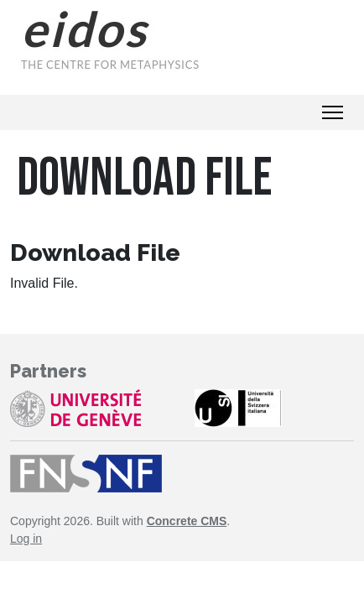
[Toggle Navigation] (333, 112)
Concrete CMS (187, 521)
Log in (26, 539)
